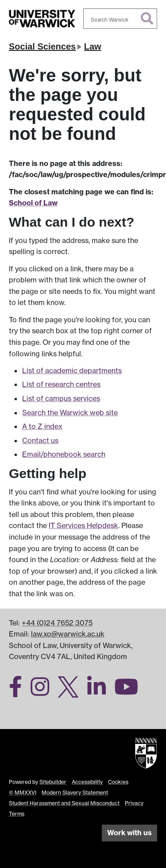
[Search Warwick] (120, 19)
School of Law (33, 203)
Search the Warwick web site (70, 413)
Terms (17, 814)
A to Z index (42, 426)
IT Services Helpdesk (83, 525)
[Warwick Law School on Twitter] (71, 692)
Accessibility (87, 782)
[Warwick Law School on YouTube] (129, 692)
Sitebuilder (53, 782)
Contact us (40, 440)
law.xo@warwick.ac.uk (68, 634)
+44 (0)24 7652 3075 (57, 623)
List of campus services (61, 398)
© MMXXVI (23, 793)
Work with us (129, 833)
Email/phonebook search (64, 454)
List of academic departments (72, 370)
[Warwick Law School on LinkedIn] (100, 692)
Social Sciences (42, 46)
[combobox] (120, 19)
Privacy (134, 803)
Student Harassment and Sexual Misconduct (64, 803)
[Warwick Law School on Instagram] (43, 692)
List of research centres (61, 384)
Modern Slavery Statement (75, 793)
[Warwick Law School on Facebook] (19, 692)
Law (93, 46)
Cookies (118, 782)
